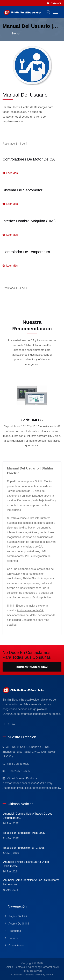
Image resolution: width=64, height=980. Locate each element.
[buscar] (48, 12)
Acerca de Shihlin (19, 924)
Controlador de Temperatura (26, 252)
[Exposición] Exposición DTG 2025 (24, 848)
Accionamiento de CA (30, 610)
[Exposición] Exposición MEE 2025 (24, 833)
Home (16, 34)
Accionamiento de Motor (22, 615)
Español (56, 3)
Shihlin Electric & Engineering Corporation (30, 967)
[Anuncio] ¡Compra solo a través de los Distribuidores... (27, 816)
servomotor (45, 615)
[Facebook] (4, 724)
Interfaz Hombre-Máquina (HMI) (29, 221)
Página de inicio (19, 916)
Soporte (13, 938)
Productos (15, 931)
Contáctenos (29, 620)
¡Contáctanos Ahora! (32, 667)
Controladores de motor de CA (29, 159)
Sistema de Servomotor (23, 190)
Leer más (10, 173)
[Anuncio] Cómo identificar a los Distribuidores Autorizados (31, 882)
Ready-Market (45, 975)
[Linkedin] (14, 724)
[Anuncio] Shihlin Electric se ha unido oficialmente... (26, 864)
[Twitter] (9, 724)
